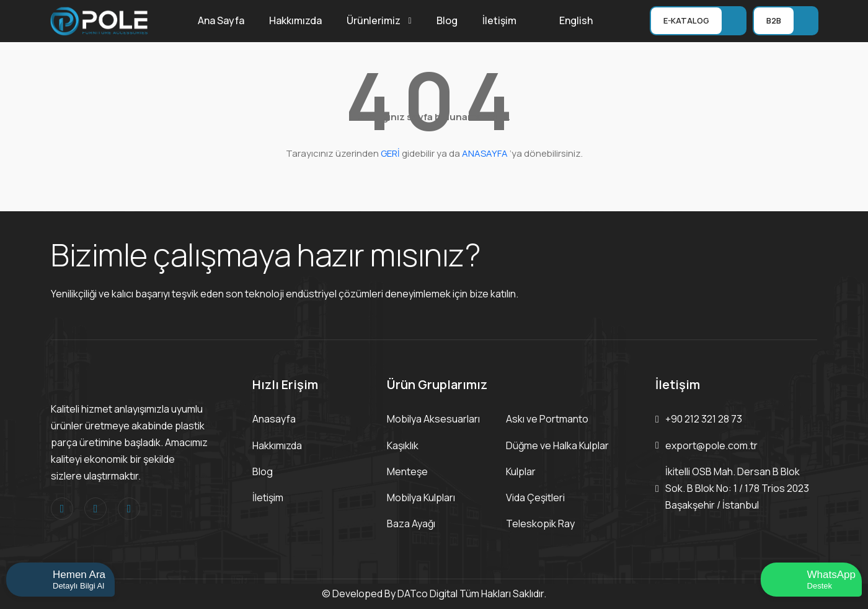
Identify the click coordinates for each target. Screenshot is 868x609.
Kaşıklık (403, 445)
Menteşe (407, 471)
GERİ (390, 153)
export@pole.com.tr (711, 445)
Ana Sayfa (221, 20)
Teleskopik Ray (540, 524)
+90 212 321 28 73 (704, 419)
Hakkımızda (295, 20)
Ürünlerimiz (374, 20)
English (576, 20)
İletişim (499, 20)
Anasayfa (274, 419)
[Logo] (99, 20)
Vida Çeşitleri (535, 497)
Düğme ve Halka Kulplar (557, 445)
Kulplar (521, 471)
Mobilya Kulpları (421, 497)
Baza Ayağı (411, 524)
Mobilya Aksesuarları (433, 419)
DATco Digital (427, 594)
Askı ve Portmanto (547, 419)
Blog (447, 20)
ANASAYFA (485, 153)
